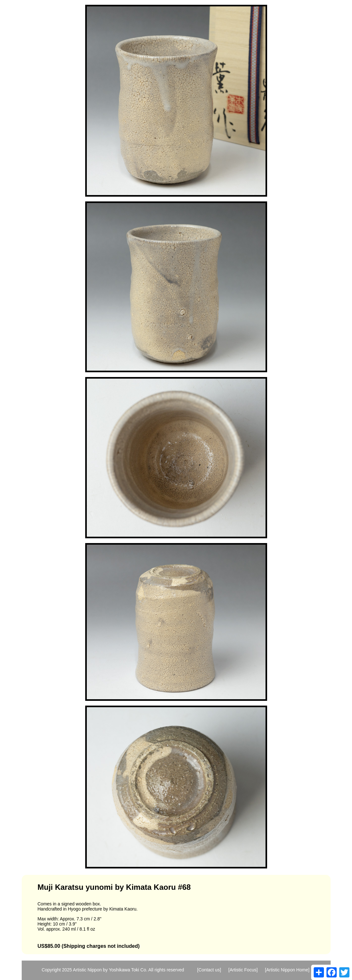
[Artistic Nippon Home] (287, 970)
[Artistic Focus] (243, 970)
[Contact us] (209, 970)
